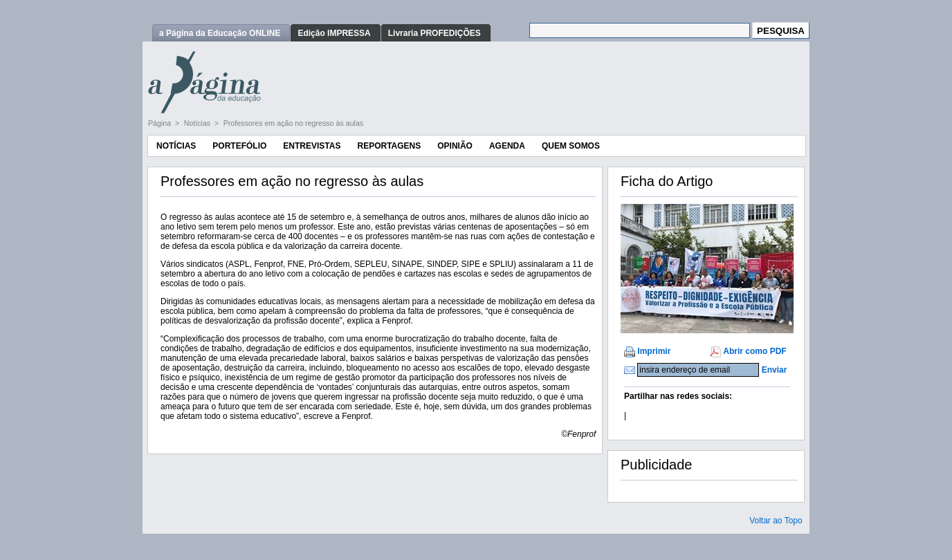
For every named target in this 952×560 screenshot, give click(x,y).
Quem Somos (571, 146)
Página (161, 123)
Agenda (507, 146)
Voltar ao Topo (776, 521)
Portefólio (239, 146)
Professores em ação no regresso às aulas (294, 123)
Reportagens (389, 146)
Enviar (775, 370)
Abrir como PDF (754, 351)
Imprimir (654, 351)
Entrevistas (312, 146)
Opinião (455, 146)
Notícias (198, 123)
